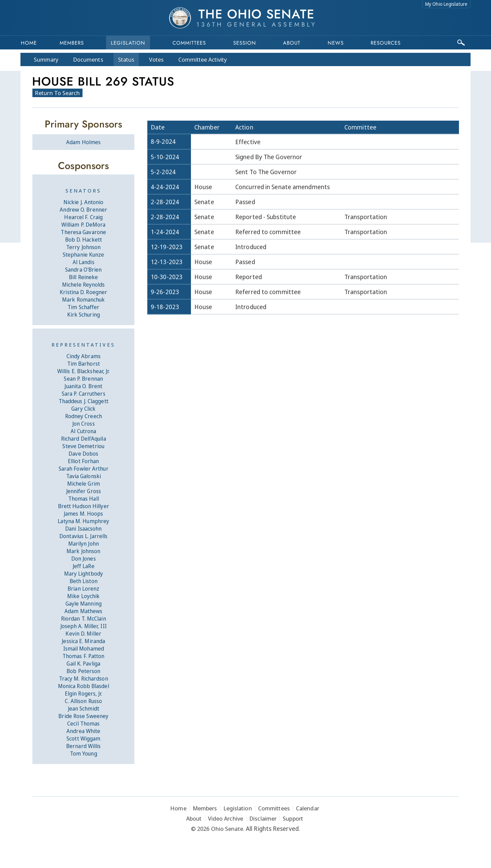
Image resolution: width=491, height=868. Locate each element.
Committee (203, 59)
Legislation (128, 43)
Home (29, 43)
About (292, 43)
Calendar (308, 808)
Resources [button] (386, 43)
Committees (189, 43)
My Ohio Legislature (446, 4)
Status (126, 59)
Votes (156, 59)
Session (245, 43)
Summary (46, 59)
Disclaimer (263, 818)
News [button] (336, 43)
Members (72, 43)
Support (293, 818)
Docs (88, 59)
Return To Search (57, 93)
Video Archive (226, 818)
